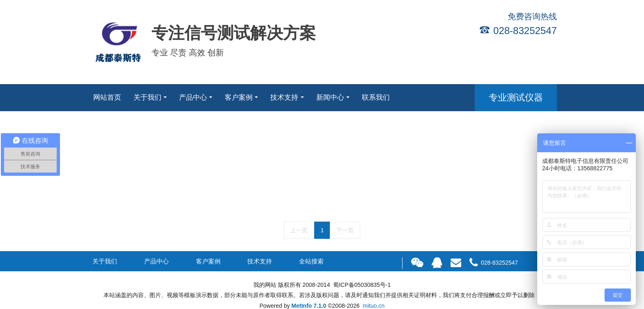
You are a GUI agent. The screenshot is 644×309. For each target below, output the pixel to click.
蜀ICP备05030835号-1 (361, 285)
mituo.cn (374, 306)
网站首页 (107, 97)
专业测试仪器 (516, 97)
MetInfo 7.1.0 (309, 306)
